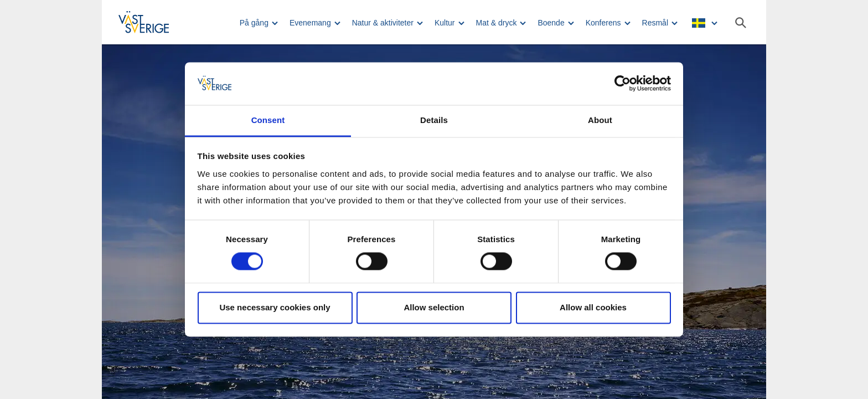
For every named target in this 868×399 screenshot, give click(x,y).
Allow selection (434, 307)
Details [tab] (434, 120)
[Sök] (741, 23)
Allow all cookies (593, 307)
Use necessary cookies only (275, 307)
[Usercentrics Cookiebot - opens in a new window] (622, 84)
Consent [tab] (268, 120)
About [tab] (600, 120)
